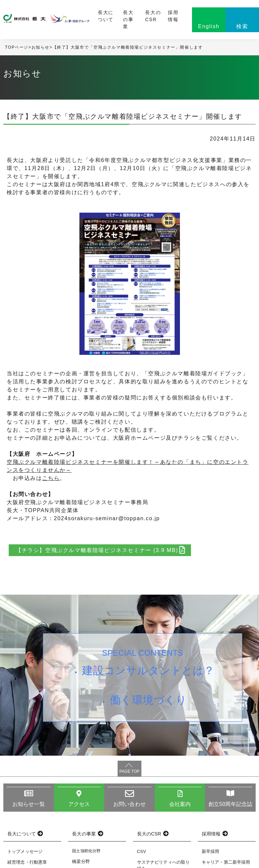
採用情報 (173, 16)
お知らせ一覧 (29, 804)
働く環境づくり (148, 700)
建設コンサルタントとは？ (148, 670)
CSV (142, 851)
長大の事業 (128, 19)
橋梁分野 (81, 861)
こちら (51, 478)
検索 (242, 26)
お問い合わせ (129, 804)
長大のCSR (153, 16)
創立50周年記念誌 (230, 804)
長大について (106, 16)
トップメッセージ (25, 851)
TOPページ (17, 47)
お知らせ (41, 47)
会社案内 (180, 804)
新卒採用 (211, 851)
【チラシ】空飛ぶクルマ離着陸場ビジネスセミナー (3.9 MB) (100, 550)
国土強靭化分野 (86, 851)
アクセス (79, 804)
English (209, 26)
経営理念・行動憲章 (27, 862)
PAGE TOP (129, 771)
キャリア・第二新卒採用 (226, 862)
